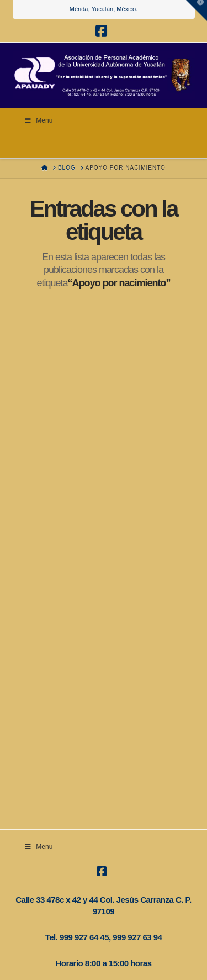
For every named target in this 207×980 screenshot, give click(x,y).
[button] (197, 11)
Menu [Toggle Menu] (38, 120)
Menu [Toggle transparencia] (38, 847)
